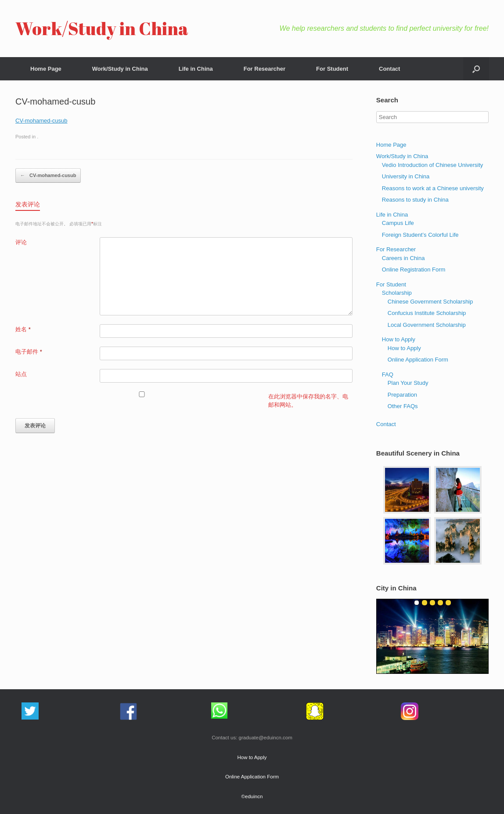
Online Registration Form (414, 270)
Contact (389, 69)
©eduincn (252, 796)
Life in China (196, 69)
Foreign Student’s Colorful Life (420, 235)
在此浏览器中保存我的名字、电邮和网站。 (308, 401)
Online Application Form (418, 360)
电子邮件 (29, 352)
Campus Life (398, 223)
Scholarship (397, 293)
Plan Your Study (408, 383)
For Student (332, 69)
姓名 (23, 329)
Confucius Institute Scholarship (427, 313)
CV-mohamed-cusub (41, 121)
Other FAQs (403, 406)
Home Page (46, 69)
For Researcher (265, 69)
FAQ (388, 374)
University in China (406, 176)
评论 (21, 242)
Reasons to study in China (415, 200)
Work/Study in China (120, 69)
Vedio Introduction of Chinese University (433, 165)
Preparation (402, 395)
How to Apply (399, 339)
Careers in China (403, 258)
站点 (21, 374)
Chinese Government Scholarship (430, 302)
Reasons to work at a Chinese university (433, 188)
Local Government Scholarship (427, 325)
